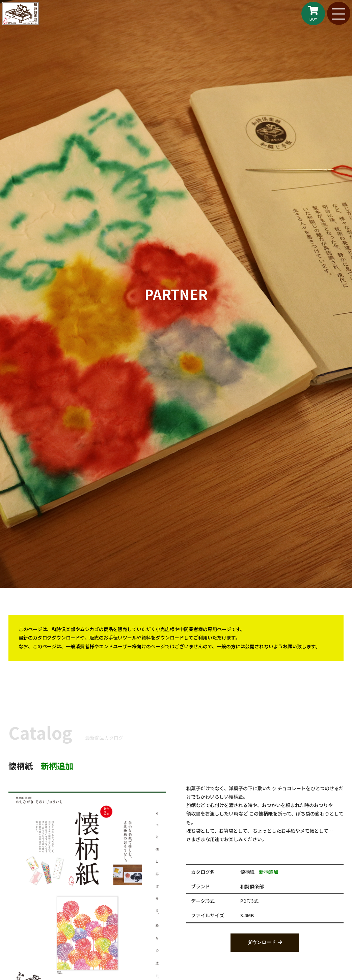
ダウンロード (262, 943)
